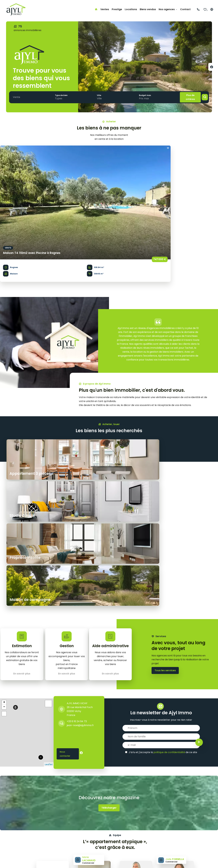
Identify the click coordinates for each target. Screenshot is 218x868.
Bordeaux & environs (99, 838)
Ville (96, 95)
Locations (9, 842)
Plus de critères (187, 97)
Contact (8, 850)
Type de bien (59, 95)
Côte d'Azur (94, 834)
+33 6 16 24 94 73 (77, 527)
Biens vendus (11, 846)
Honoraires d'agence (63, 862)
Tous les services (165, 479)
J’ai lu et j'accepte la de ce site (163, 558)
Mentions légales (37, 862)
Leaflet (49, 570)
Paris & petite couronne (101, 830)
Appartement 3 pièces (53, 830)
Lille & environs (95, 846)
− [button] (4, 513)
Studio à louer (47, 842)
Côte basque (94, 842)
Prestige (8, 838)
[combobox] (17, 97)
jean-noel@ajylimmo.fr (80, 531)
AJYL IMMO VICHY (77, 509)
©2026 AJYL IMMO (14, 862)
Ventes (7, 834)
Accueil (7, 830)
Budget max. (140, 95)
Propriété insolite (49, 834)
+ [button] (4, 508)
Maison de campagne (52, 838)
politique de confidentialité (169, 558)
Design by (198, 862)
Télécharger (109, 613)
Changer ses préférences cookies (98, 862)
